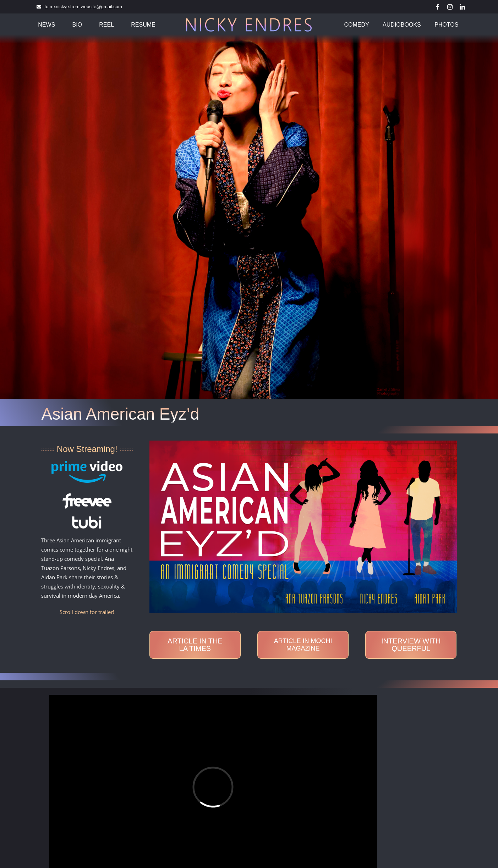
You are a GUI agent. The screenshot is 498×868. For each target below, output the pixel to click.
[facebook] (437, 7)
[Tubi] (87, 518)
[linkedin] (462, 7)
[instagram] (450, 7)
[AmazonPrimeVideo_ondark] (87, 463)
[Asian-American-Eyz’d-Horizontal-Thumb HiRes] (303, 443)
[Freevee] (87, 496)
